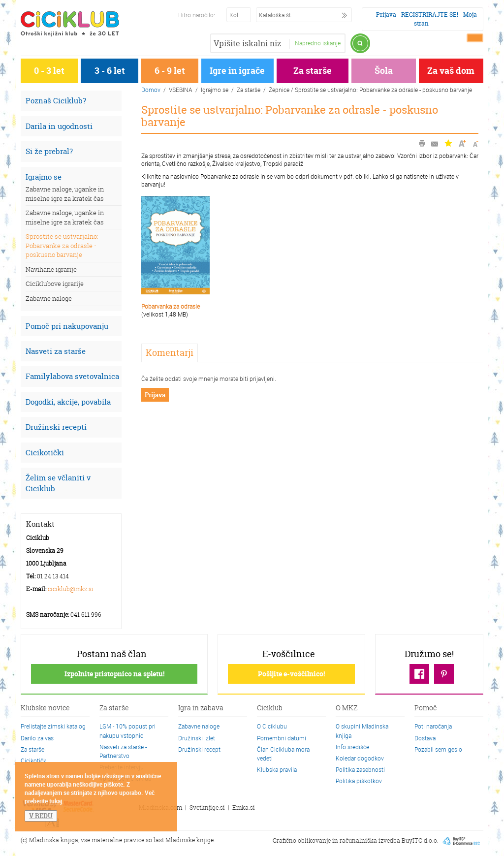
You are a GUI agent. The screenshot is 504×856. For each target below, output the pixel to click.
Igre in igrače (237, 71)
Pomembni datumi (282, 738)
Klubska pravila (277, 769)
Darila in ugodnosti (59, 126)
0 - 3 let (49, 71)
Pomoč (425, 708)
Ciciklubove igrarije (55, 284)
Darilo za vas (37, 738)
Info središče (352, 747)
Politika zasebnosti (360, 769)
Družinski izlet (197, 738)
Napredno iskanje (318, 43)
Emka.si (244, 808)
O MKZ (346, 708)
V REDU (41, 816)
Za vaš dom (451, 71)
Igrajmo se (44, 177)
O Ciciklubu (272, 726)
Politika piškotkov (359, 781)
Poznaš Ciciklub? (56, 101)
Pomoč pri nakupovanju (67, 326)
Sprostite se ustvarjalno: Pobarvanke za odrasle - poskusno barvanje (62, 245)
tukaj (56, 801)
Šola (384, 71)
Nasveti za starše (56, 351)
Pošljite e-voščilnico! (291, 674)
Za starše (313, 71)
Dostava (425, 738)
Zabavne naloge (49, 298)
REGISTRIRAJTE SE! (430, 15)
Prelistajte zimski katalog (53, 726)
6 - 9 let (170, 71)
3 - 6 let (110, 71)
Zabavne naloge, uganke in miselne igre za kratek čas (65, 194)
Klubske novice (45, 708)
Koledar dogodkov (360, 758)
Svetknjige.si (207, 808)
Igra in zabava (201, 708)
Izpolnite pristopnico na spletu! (114, 674)
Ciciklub (270, 708)
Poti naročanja (433, 726)
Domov (151, 90)
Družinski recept (199, 749)
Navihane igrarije (51, 269)
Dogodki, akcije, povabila (68, 402)
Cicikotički (45, 453)
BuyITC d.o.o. (420, 840)
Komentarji (170, 353)
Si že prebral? (49, 151)
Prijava (386, 15)
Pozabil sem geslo (438, 749)
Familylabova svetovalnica (72, 376)
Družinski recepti (56, 427)
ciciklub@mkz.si (71, 589)
